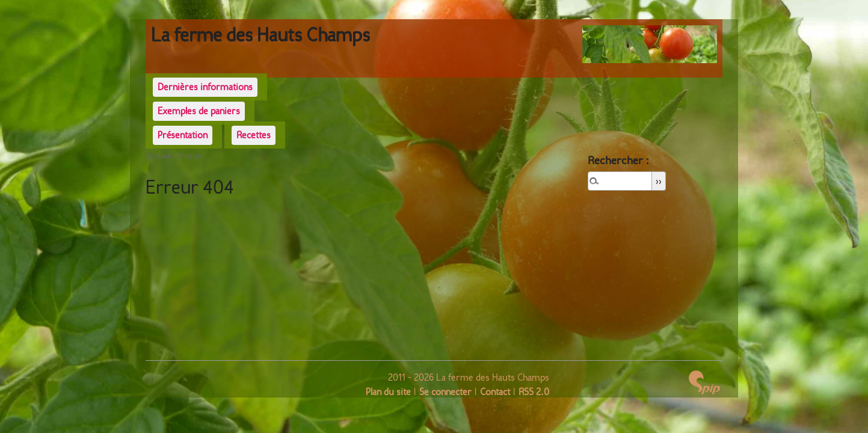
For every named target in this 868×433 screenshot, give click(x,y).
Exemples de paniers (199, 111)
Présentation (183, 135)
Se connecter (445, 392)
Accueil (158, 156)
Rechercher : (619, 160)
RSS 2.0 (534, 392)
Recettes (254, 135)
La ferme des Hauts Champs (260, 35)
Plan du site (388, 392)
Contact (495, 392)
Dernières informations (205, 87)
